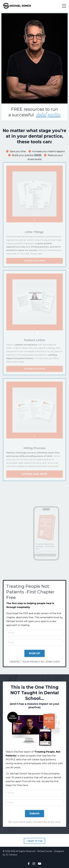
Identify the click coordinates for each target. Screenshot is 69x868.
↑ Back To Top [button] (34, 841)
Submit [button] (35, 813)
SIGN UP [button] (34, 653)
